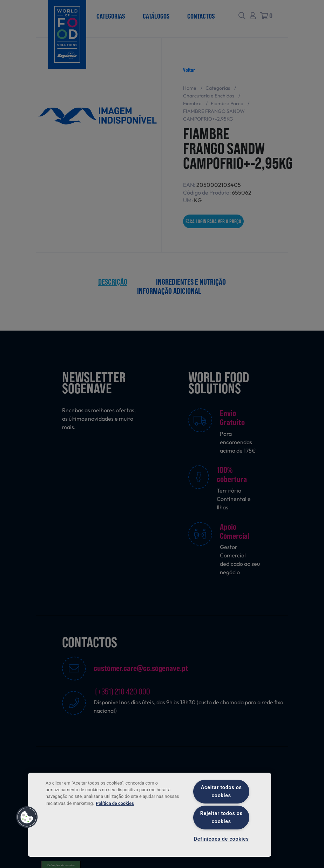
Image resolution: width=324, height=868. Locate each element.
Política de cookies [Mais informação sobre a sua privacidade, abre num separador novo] (115, 803)
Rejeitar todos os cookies (221, 818)
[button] (27, 817)
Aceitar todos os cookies (221, 792)
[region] (150, 815)
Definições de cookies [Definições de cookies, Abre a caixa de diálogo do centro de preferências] (221, 839)
